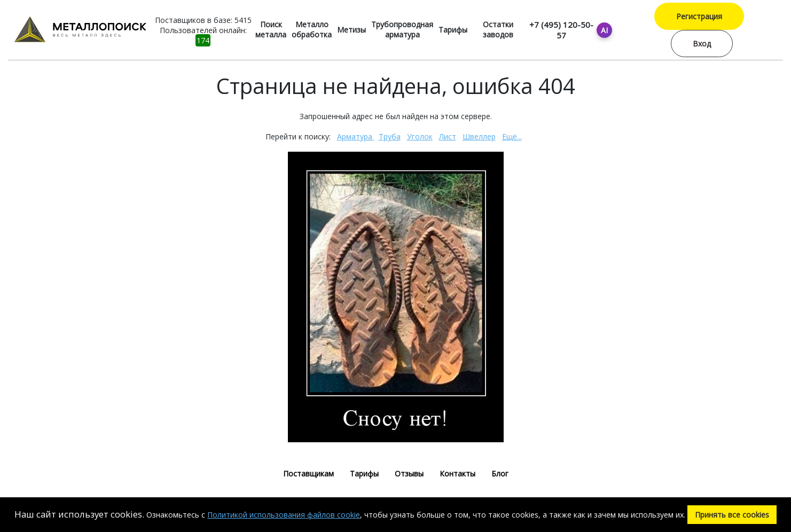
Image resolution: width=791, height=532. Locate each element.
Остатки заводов (498, 29)
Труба (390, 136)
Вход (702, 44)
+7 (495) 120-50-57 (561, 30)
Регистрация (699, 16)
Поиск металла (271, 29)
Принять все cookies (732, 515)
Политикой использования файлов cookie (284, 515)
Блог (500, 474)
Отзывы (409, 474)
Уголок (420, 136)
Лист (448, 136)
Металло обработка (312, 29)
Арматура (356, 136)
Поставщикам (308, 474)
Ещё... (512, 136)
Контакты (457, 474)
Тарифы (453, 30)
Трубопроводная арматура (402, 29)
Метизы (351, 30)
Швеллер (479, 136)
